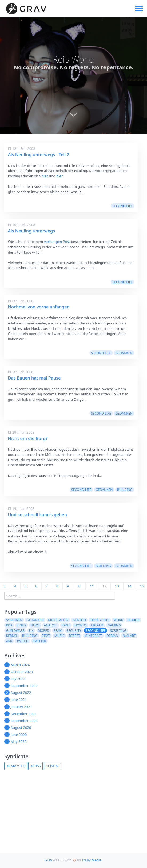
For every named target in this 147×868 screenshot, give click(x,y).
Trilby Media (92, 860)
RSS (36, 766)
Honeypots (100, 620)
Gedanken (124, 353)
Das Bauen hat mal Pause (34, 378)
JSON (52, 766)
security (74, 631)
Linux (21, 625)
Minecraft (93, 636)
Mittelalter (58, 620)
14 (130, 586)
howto (80, 625)
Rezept (74, 636)
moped (44, 631)
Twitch (23, 641)
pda (9, 625)
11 (92, 586)
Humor (134, 620)
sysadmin (14, 620)
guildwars (15, 631)
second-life (123, 206)
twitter (39, 641)
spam (58, 631)
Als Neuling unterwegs (31, 231)
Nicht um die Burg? (28, 438)
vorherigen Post (57, 242)
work (118, 620)
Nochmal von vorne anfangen (39, 307)
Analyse (51, 625)
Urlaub (97, 625)
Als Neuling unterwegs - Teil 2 (38, 155)
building (125, 490)
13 (117, 586)
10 (79, 586)
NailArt (129, 636)
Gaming (114, 625)
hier (45, 176)
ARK (9, 641)
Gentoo (80, 620)
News (35, 625)
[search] (60, 596)
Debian (112, 636)
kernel (12, 636)
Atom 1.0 (16, 766)
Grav (48, 860)
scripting (118, 631)
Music (59, 636)
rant (66, 625)
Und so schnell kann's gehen (37, 515)
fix (31, 631)
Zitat (46, 636)
